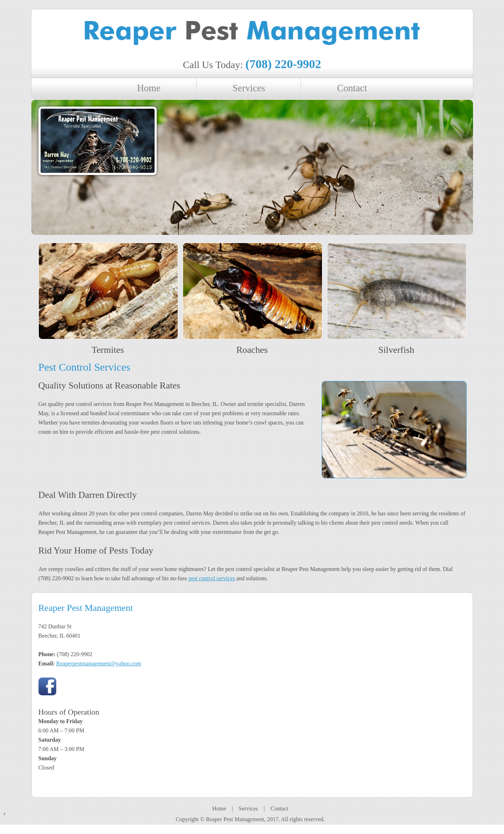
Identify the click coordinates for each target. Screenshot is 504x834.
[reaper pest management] (252, 35)
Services (248, 809)
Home (219, 809)
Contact (279, 809)
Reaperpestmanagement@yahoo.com (99, 663)
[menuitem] (149, 88)
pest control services (212, 578)
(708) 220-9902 (283, 64)
